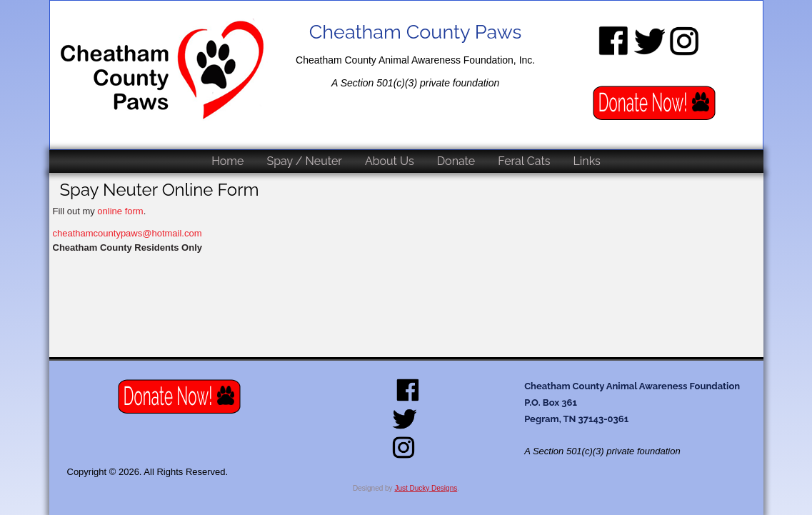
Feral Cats (524, 161)
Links (587, 161)
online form (120, 211)
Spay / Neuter (304, 161)
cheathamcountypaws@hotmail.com (127, 233)
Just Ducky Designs (426, 488)
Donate (456, 161)
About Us (390, 161)
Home (227, 161)
